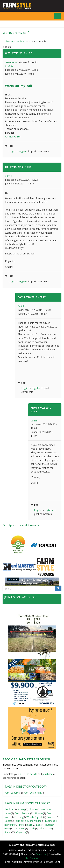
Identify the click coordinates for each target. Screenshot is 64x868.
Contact (48, 862)
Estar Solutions (32, 858)
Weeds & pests (35, 817)
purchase (48, 774)
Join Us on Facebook (20, 597)
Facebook (41, 854)
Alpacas (33, 809)
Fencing (19, 817)
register (21, 41)
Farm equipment (33, 793)
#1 (36, 53)
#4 (39, 411)
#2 (34, 167)
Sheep (8, 832)
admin (9, 176)
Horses (39, 813)
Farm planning (22, 813)
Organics (21, 832)
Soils (30, 825)
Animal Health (13, 137)
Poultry (21, 809)
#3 (48, 297)
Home (7, 862)
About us (17, 862)
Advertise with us (33, 862)
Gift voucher (45, 828)
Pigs (21, 825)
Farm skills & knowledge (28, 821)
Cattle (32, 828)
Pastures (52, 817)
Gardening (19, 828)
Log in (9, 41)
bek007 (9, 66)
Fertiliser (9, 809)
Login (58, 862)
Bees (39, 825)
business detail (28, 774)
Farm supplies (12, 793)
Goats (8, 821)
